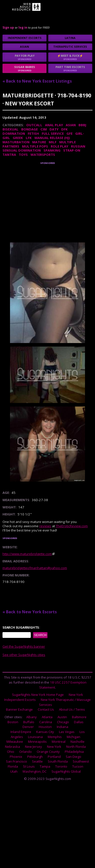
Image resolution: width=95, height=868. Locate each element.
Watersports (43, 155)
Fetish (33, 133)
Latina (70, 38)
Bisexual (10, 129)
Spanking (52, 150)
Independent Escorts (25, 38)
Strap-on (72, 150)
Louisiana (35, 737)
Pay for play (24, 57)
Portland (54, 757)
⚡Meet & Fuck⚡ (70, 57)
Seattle (37, 761)
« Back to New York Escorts (30, 612)
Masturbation (16, 142)
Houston (45, 727)
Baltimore (79, 717)
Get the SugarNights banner (24, 646)
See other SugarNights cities (24, 655)
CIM (44, 129)
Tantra (9, 155)
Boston (13, 722)
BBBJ (82, 125)
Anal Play (54, 125)
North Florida (76, 747)
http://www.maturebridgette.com (27, 554)
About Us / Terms (72, 709)
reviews (45, 526)
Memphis (55, 737)
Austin (62, 717)
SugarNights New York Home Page (38, 695)
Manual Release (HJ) (52, 138)
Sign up (8, 27)
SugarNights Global (66, 771)
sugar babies (24, 68)
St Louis (29, 766)
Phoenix (16, 757)
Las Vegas (67, 732)
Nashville (77, 742)
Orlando (25, 752)
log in (23, 27)
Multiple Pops (35, 146)
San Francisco (16, 761)
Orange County (48, 752)
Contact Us (46, 709)
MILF (53, 142)
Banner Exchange (19, 709)
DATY (54, 129)
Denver (28, 727)
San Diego (73, 757)
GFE (69, 133)
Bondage (29, 129)
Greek (18, 138)
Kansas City (45, 732)
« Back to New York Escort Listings (37, 81)
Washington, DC (34, 771)
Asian (24, 47)
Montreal (59, 742)
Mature (39, 142)
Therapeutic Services (70, 47)
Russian (78, 146)
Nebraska (12, 747)
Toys (23, 155)
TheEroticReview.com (72, 526)
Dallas (79, 722)
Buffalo (29, 722)
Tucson (78, 766)
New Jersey (33, 747)
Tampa (45, 766)
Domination (14, 133)
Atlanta (47, 717)
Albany (31, 717)
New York (54, 747)
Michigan (73, 737)
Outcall (34, 125)
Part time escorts (70, 68)
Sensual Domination (22, 150)
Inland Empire (21, 732)
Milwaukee (15, 742)
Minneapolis (37, 742)
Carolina (46, 722)
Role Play (59, 146)
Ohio (11, 752)
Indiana (62, 727)
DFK (64, 129)
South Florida (58, 761)
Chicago (63, 722)
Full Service (53, 133)
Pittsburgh (35, 757)
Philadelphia (74, 752)
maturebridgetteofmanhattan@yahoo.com (35, 568)
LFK (29, 138)
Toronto (61, 766)
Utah (14, 771)
